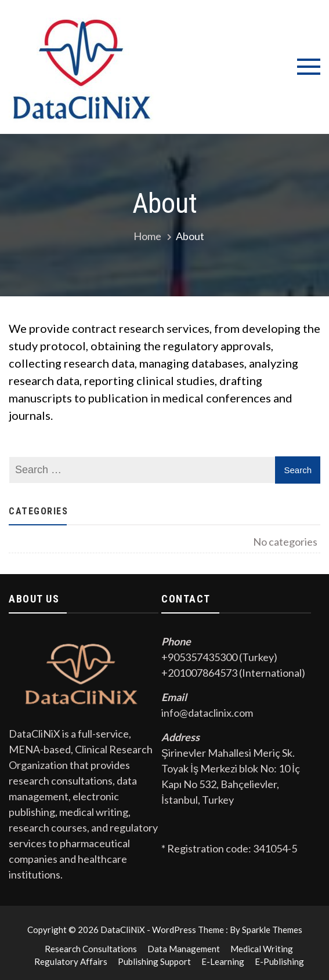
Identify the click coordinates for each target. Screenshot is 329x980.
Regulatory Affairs (71, 961)
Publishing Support (154, 961)
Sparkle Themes (272, 930)
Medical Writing (262, 949)
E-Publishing (279, 961)
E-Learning (223, 961)
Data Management (184, 949)
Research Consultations (91, 949)
